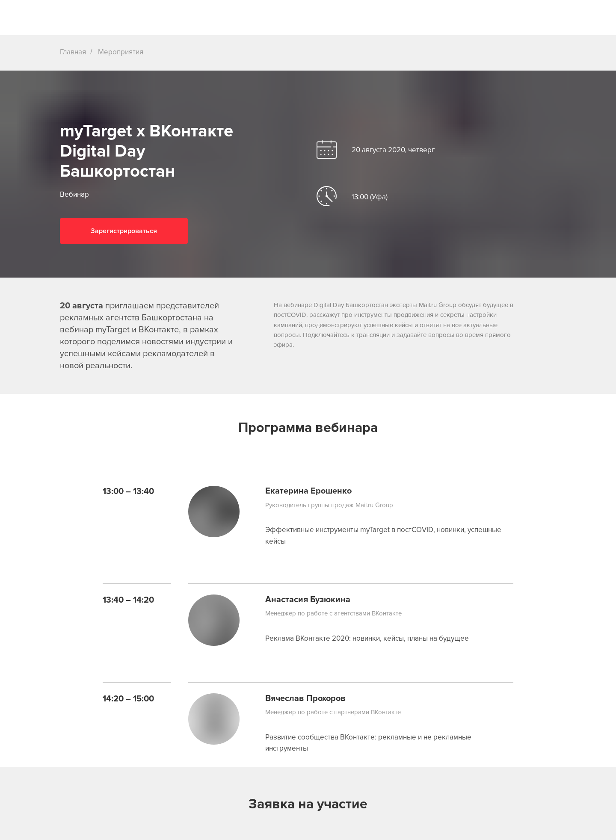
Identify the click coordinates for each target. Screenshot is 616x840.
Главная (73, 52)
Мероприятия (121, 52)
